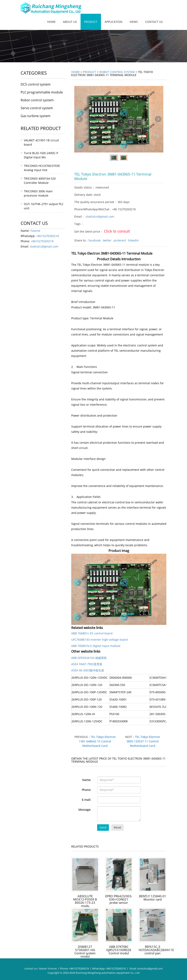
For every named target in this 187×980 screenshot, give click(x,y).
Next (158, 119)
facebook (95, 240)
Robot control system (117, 72)
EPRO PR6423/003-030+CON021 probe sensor (119, 901)
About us (70, 22)
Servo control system (37, 108)
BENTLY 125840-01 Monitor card (152, 898)
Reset (117, 827)
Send (103, 827)
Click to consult (117, 231)
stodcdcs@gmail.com (100, 216)
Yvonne (35, 231)
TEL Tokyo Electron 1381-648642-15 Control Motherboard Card (97, 741)
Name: (87, 780)
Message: (85, 810)
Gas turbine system (36, 116)
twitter (107, 240)
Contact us (154, 22)
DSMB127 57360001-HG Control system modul (85, 952)
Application (114, 22)
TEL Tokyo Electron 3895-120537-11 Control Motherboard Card (143, 741)
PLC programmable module (42, 92)
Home (51, 22)
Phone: (86, 790)
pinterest (120, 240)
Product (91, 22)
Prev (80, 119)
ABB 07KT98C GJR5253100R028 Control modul (119, 950)
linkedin (133, 240)
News (134, 22)
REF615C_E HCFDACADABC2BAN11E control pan (157, 950)
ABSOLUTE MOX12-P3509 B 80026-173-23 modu (85, 901)
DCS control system (36, 84)
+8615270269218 (48, 236)
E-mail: (86, 800)
